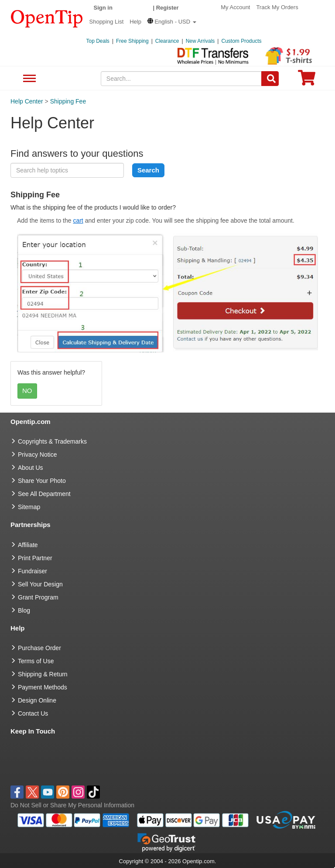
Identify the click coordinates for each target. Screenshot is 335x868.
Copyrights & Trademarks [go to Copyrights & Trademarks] (52, 441)
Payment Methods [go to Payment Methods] (43, 687)
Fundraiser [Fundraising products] (32, 571)
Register (167, 8)
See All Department (28, 79)
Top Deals (98, 41)
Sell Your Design (40, 584)
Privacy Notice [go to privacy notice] (37, 455)
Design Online (37, 700)
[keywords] (181, 79)
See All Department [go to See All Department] (44, 494)
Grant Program (38, 597)
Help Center (27, 101)
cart (78, 220)
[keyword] (67, 170)
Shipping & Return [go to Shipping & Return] (43, 674)
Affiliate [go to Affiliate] (28, 545)
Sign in (103, 8)
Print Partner (35, 558)
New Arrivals (200, 41)
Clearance (167, 41)
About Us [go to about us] (31, 468)
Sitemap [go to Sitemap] (29, 507)
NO (27, 391)
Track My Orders (277, 7)
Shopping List (107, 22)
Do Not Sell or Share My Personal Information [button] (72, 805)
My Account (235, 7)
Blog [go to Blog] (24, 610)
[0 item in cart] (307, 81)
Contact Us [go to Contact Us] (33, 713)
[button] (172, 22)
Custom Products (241, 41)
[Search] (270, 79)
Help (135, 22)
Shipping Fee (68, 101)
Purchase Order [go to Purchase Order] (39, 648)
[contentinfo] (47, 18)
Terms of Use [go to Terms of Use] (36, 661)
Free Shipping (132, 41)
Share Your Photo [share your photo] (42, 481)
